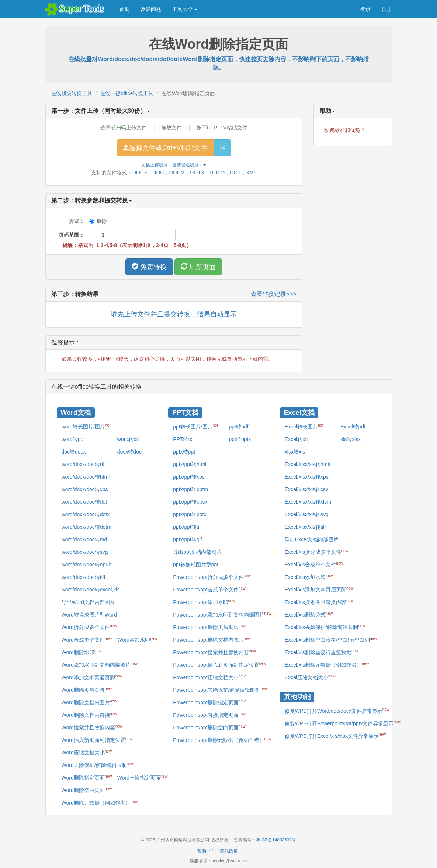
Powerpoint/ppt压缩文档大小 (209, 677)
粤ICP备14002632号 (276, 840)
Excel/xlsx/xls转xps (307, 477)
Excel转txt (296, 439)
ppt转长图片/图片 (195, 426)
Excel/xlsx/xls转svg (307, 514)
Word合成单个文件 (87, 639)
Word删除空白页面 (87, 790)
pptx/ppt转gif (188, 539)
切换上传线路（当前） (174, 165)
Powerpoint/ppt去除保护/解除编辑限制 (220, 690)
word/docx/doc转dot (84, 502)
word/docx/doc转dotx (86, 514)
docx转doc (129, 452)
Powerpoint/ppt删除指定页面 (209, 702)
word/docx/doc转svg (85, 552)
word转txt (128, 439)
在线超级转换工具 (72, 93)
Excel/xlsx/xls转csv (306, 489)
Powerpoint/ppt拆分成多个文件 (212, 577)
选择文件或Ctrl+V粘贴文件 (165, 148)
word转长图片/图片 (86, 426)
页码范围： (72, 235)
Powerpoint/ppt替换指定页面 (209, 715)
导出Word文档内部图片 (88, 602)
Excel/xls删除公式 (309, 614)
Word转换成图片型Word (89, 615)
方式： (72, 221)
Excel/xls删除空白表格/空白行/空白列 (331, 639)
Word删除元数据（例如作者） (100, 802)
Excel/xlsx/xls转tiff (305, 527)
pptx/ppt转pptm (190, 489)
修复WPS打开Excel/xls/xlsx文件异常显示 (335, 735)
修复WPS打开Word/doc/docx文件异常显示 (337, 710)
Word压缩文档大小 (87, 752)
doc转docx (74, 452)
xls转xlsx (351, 439)
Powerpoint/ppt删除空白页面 (209, 727)
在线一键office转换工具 (127, 93)
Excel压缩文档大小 (310, 677)
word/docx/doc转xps (85, 489)
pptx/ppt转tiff (187, 527)
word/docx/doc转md (84, 539)
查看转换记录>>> (274, 294)
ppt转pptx (240, 439)
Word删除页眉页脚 (87, 690)
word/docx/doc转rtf (83, 464)
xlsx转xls (295, 452)
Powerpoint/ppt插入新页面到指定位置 (220, 664)
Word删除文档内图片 (89, 702)
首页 (124, 9)
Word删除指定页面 (87, 777)
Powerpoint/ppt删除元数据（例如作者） (222, 740)
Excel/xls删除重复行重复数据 (322, 652)
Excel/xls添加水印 (309, 577)
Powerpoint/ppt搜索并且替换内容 (214, 652)
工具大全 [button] (185, 9)
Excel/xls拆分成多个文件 (317, 552)
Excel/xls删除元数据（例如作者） (327, 664)
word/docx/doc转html (86, 477)
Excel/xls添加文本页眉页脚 (319, 589)
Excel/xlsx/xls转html (308, 464)
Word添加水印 (137, 639)
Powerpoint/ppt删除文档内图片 (212, 639)
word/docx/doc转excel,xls (91, 590)
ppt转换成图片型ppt (196, 565)
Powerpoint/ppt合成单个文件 (209, 589)
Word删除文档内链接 (89, 715)
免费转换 (149, 267)
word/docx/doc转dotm (86, 527)
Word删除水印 (81, 652)
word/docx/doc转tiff (84, 577)
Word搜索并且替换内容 (92, 727)
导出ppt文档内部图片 (197, 552)
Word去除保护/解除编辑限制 (98, 765)
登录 (365, 9)
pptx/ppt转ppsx (190, 502)
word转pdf (73, 439)
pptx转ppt (184, 452)
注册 (387, 9)
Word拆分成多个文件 (89, 627)
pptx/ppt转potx (190, 514)
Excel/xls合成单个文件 (314, 564)
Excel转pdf (353, 427)
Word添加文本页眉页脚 (92, 677)
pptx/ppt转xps (189, 477)
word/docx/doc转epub (86, 565)
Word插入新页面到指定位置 (97, 740)
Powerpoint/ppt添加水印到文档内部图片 (222, 614)
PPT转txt (183, 439)
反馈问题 (151, 9)
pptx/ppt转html (190, 464)
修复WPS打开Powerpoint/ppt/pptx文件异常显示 (343, 723)
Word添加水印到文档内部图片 (100, 664)
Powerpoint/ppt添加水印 (204, 602)
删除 (98, 221)
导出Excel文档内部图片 (312, 539)
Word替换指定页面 (142, 777)
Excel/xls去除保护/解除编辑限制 (325, 627)
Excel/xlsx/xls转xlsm (308, 502)
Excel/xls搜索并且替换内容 (319, 602)
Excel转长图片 (304, 426)
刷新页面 (198, 267)
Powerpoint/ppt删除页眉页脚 (209, 627)
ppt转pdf (238, 427)
